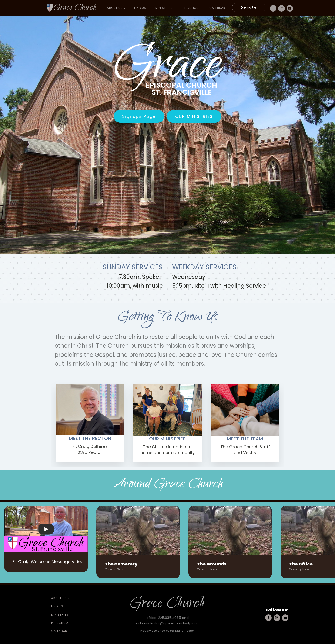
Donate (248, 7)
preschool (191, 8)
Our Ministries (194, 116)
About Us (114, 8)
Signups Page (139, 116)
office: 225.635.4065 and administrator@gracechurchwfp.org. (167, 620)
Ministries (164, 8)
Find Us (140, 8)
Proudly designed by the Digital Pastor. (167, 630)
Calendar (217, 8)
